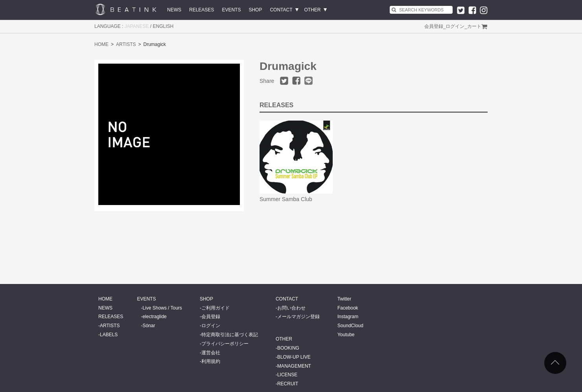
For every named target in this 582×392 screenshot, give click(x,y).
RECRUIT (288, 384)
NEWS (174, 10)
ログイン (455, 26)
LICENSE (287, 375)
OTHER (313, 10)
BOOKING (288, 348)
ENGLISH (163, 26)
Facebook (348, 308)
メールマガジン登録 (298, 317)
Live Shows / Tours (162, 308)
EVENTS (231, 10)
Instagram (348, 317)
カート (474, 26)
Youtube (346, 335)
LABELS (109, 335)
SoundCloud (350, 326)
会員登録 (434, 26)
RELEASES (202, 10)
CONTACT (281, 10)
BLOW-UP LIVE (294, 357)
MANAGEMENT (294, 366)
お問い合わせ (291, 308)
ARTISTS (126, 44)
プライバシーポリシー (225, 344)
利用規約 (211, 361)
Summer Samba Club (286, 199)
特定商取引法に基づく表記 (230, 335)
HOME (101, 44)
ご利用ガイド (215, 308)
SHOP (255, 10)
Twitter (344, 299)
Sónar (149, 326)
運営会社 (211, 353)
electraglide (154, 317)
